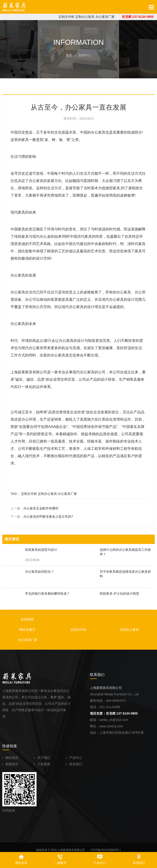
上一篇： (34, 508)
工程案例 (42, 764)
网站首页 (10, 758)
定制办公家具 (85, 17)
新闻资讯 (10, 764)
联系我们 (74, 764)
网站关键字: (28, 630)
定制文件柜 (66, 17)
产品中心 (74, 758)
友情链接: (28, 619)
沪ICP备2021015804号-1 (106, 850)
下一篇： (42, 517)
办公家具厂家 (105, 17)
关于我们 (42, 758)
